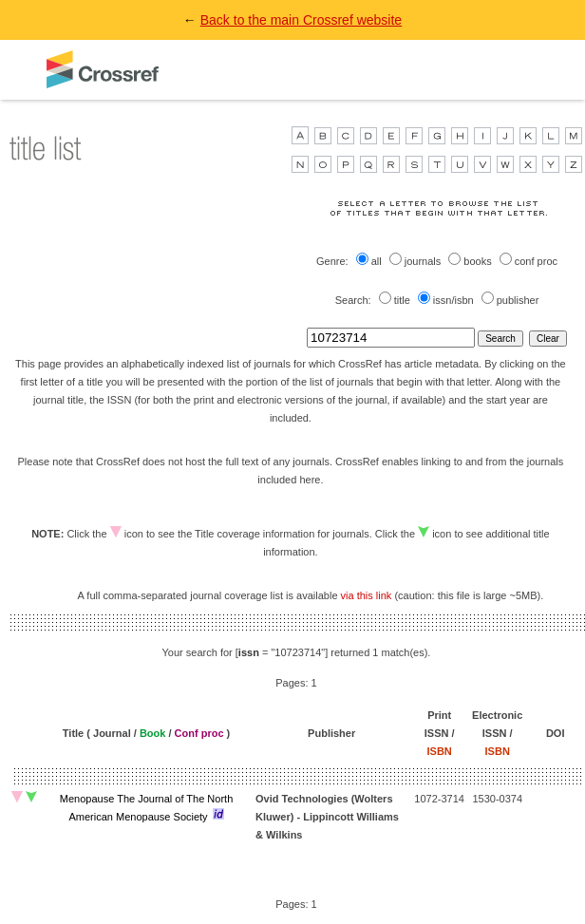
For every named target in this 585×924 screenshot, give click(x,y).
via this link (367, 595)
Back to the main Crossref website (301, 20)
